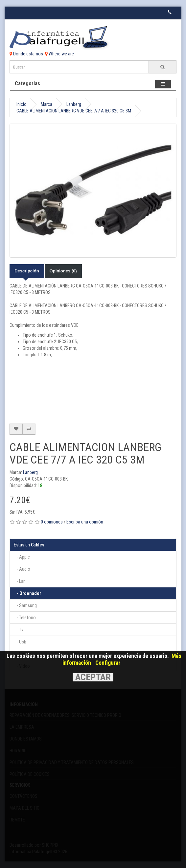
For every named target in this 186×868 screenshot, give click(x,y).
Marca (46, 104)
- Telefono (25, 618)
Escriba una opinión (85, 522)
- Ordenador (27, 593)
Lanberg (74, 104)
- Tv (19, 630)
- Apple (22, 557)
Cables (29, 545)
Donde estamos (26, 54)
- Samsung (25, 605)
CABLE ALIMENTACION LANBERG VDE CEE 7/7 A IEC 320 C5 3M (74, 111)
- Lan (20, 581)
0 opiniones (52, 522)
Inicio (22, 104)
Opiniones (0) (63, 271)
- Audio (22, 569)
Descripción (27, 271)
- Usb (20, 642)
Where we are (59, 54)
